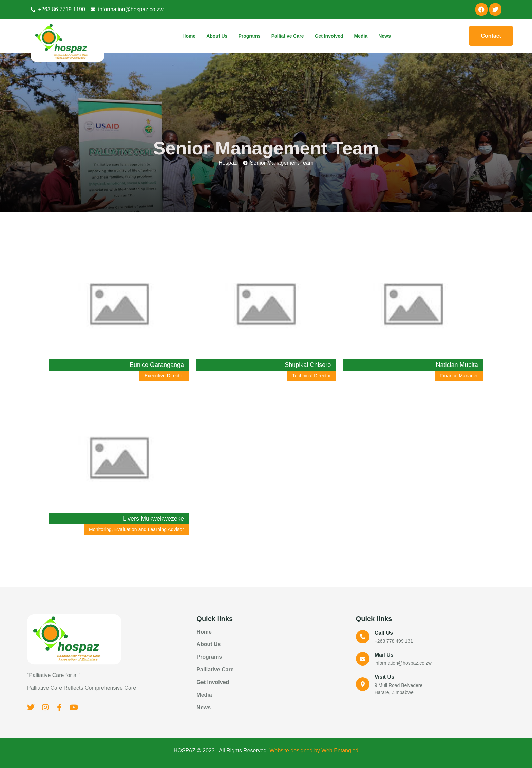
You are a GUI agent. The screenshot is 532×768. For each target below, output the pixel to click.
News (385, 36)
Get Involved (329, 36)
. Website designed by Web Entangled (313, 751)
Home (189, 36)
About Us (217, 36)
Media (361, 36)
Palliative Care (288, 36)
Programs (249, 36)
